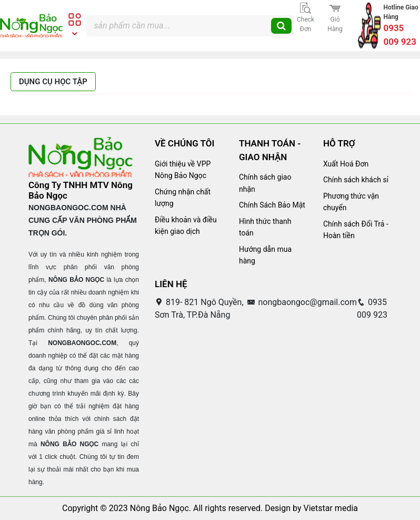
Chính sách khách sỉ (356, 180)
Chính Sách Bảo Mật (272, 205)
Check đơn (306, 18)
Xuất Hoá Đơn (346, 164)
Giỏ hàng (335, 18)
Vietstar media (331, 508)
